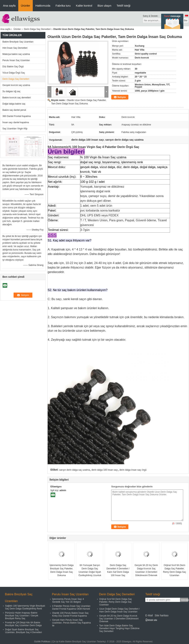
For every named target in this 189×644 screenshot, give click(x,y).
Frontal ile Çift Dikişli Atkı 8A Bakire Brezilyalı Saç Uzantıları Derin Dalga (23, 624)
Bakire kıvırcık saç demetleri (17, 98)
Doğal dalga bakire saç (14, 104)
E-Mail (149, 615)
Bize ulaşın (104, 6)
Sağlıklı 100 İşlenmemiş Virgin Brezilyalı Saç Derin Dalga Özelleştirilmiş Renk (25, 607)
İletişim (122, 97)
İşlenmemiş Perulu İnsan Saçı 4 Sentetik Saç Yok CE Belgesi (68, 600)
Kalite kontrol (84, 6)
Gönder (185, 600)
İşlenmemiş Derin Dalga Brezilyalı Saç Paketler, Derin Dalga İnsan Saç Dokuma (61, 570)
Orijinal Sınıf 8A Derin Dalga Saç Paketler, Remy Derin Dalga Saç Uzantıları (175, 570)
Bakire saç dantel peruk (14, 110)
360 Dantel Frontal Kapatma (17, 116)
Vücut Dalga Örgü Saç (14, 73)
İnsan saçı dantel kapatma (16, 122)
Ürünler (26, 6)
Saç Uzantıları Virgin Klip (15, 129)
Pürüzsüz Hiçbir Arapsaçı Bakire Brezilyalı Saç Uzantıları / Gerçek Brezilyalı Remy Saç (22, 616)
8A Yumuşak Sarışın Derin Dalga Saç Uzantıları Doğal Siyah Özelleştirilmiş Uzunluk (90, 570)
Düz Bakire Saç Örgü (13, 67)
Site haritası (162, 615)
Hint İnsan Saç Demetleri (15, 48)
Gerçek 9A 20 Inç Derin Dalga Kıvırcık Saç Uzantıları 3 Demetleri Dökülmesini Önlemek (146, 570)
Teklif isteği (123, 6)
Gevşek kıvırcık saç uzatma (16, 85)
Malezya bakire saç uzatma (16, 54)
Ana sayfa (9, 6)
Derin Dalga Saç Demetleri (37, 29)
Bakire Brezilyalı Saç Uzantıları (18, 42)
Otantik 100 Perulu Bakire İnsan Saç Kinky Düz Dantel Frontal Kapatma (70, 614)
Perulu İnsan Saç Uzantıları (16, 60)
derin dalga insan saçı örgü (133, 470)
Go (186, 20)
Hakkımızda (43, 6)
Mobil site (151, 620)
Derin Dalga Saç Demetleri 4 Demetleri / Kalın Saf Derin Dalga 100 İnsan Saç (118, 570)
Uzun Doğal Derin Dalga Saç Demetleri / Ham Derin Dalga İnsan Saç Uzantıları (119, 610)
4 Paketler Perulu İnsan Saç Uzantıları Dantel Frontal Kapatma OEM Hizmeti (71, 607)
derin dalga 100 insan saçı (105, 470)
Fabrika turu (63, 6)
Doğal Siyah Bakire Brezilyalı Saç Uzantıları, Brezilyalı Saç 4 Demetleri (23, 631)
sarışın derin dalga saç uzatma (74, 470)
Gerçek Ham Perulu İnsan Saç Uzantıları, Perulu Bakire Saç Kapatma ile (71, 623)
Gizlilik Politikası (42, 642)
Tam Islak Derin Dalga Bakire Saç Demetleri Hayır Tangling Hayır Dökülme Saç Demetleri (119, 628)
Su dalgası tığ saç (11, 91)
